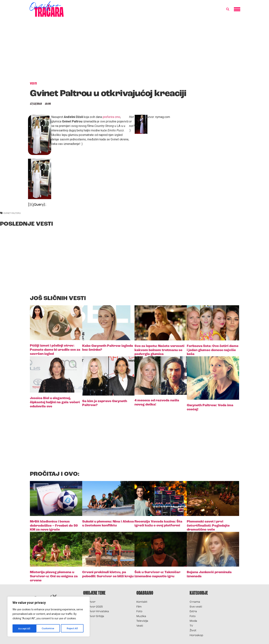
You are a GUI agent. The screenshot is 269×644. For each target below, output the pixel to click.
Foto (139, 612)
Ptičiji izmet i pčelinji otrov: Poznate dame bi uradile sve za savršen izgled (55, 350)
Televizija (142, 621)
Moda (193, 621)
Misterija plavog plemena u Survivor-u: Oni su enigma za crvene (54, 576)
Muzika (141, 616)
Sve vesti (196, 607)
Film (139, 607)
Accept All (73, 628)
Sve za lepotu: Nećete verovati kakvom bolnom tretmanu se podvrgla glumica (159, 350)
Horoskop (196, 635)
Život (193, 631)
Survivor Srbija (94, 616)
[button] (228, 9)
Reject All (49, 628)
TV (191, 626)
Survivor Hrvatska (96, 612)
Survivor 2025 (93, 607)
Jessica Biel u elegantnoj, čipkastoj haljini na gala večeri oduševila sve (55, 402)
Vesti (140, 626)
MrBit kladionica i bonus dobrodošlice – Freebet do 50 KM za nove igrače (54, 526)
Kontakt (142, 602)
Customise (25, 628)
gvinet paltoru (12, 213)
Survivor (89, 602)
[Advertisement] (134, 51)
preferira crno (112, 117)
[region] (49, 617)
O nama (195, 602)
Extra (193, 612)
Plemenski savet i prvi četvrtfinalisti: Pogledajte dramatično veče (208, 526)
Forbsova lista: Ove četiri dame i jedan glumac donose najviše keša (213, 350)
